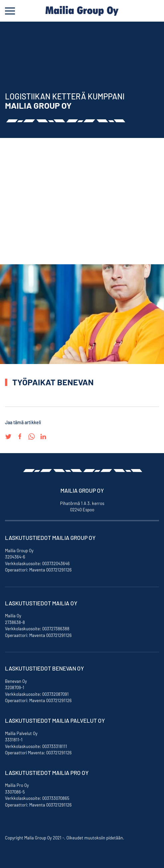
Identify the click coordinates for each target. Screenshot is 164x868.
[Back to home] (82, 11)
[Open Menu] (10, 11)
